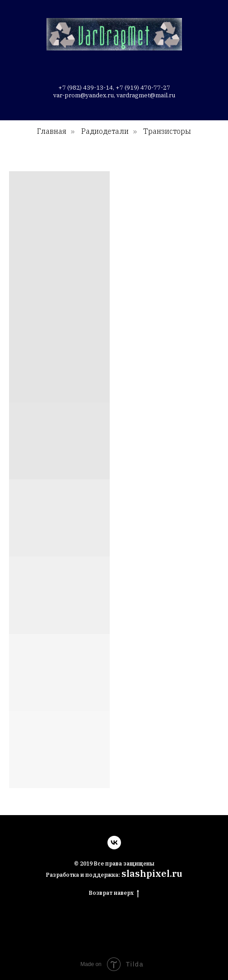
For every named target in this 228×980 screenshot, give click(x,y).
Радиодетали (105, 131)
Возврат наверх (114, 893)
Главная (52, 131)
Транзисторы (167, 131)
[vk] (114, 843)
